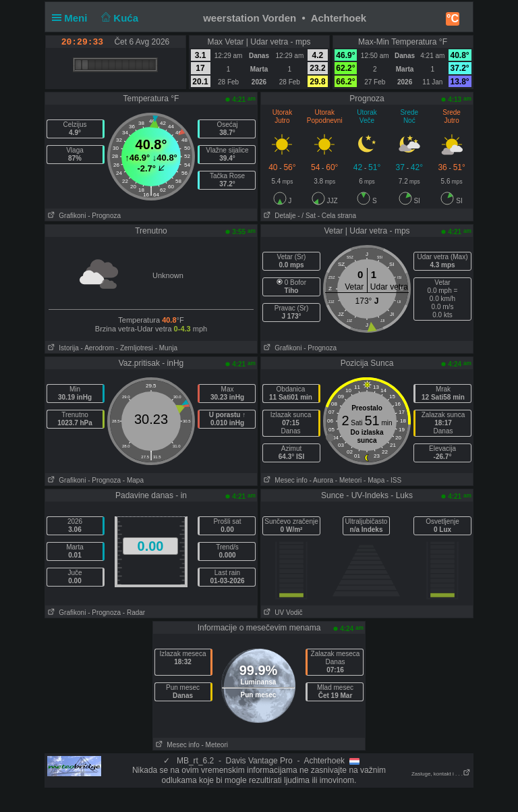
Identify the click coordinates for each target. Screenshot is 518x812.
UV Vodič (282, 613)
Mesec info (284, 480)
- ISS (394, 480)
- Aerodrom (97, 348)
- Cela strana (337, 216)
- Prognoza (104, 216)
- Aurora (321, 480)
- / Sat (307, 216)
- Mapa (133, 480)
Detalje (278, 216)
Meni (73, 18)
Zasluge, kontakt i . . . (441, 774)
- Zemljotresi (135, 348)
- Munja (166, 348)
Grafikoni (65, 216)
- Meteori (348, 480)
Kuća (119, 18)
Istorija (62, 348)
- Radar (134, 613)
